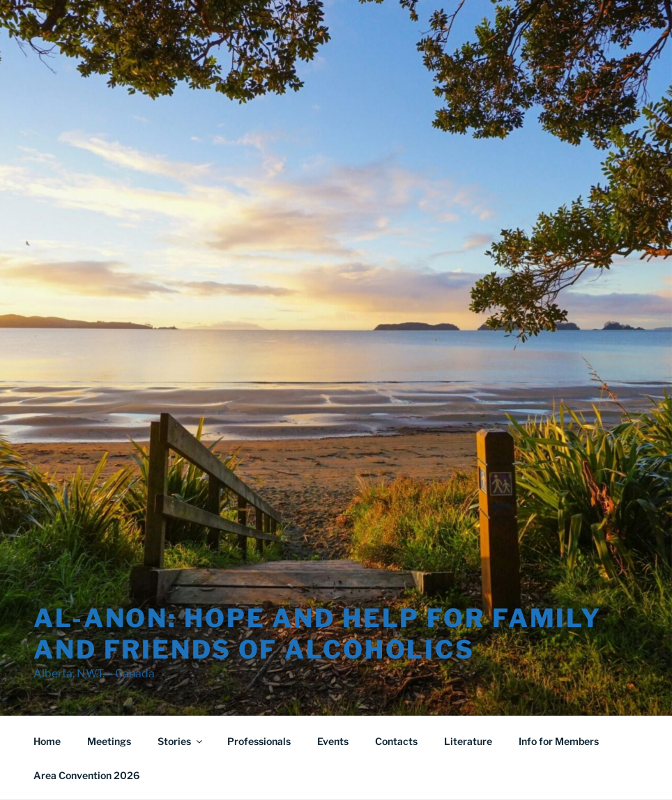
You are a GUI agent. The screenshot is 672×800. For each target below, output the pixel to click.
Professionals (259, 741)
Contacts (396, 741)
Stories (181, 741)
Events (333, 741)
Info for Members (559, 741)
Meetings (109, 741)
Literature (468, 741)
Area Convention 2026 (86, 775)
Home (47, 741)
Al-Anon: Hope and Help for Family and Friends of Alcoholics (318, 634)
